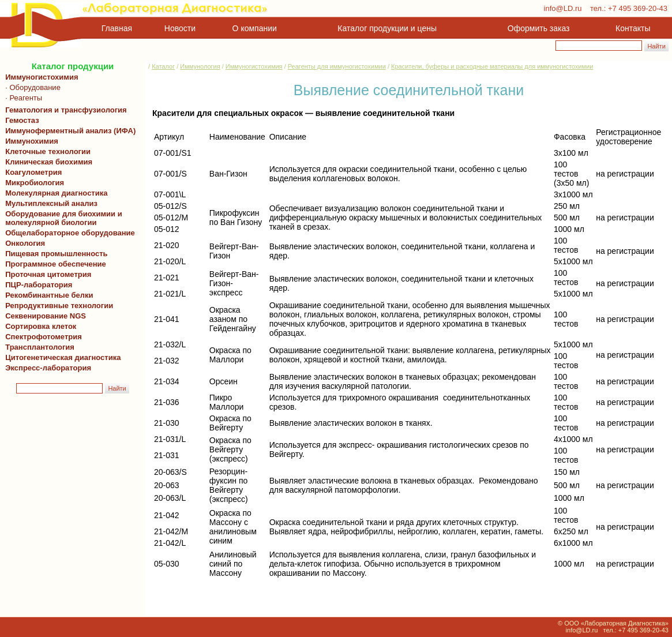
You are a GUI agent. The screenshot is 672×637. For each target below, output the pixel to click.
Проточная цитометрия (46, 274)
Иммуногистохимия (40, 77)
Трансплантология (38, 347)
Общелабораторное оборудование (68, 233)
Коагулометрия (33, 172)
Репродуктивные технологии (57, 306)
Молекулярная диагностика (54, 193)
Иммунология (200, 66)
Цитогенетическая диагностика (61, 357)
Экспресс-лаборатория (48, 368)
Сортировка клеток (39, 326)
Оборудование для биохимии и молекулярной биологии (62, 218)
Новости (180, 28)
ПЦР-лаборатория (37, 285)
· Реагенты (22, 98)
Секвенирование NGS (44, 316)
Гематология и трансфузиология (64, 110)
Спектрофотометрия (44, 337)
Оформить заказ (539, 28)
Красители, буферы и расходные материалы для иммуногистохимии (492, 66)
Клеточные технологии (46, 151)
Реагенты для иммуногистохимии (337, 66)
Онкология (25, 243)
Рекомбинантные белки (47, 295)
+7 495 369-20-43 (638, 8)
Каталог (163, 66)
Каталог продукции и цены (387, 28)
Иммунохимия (32, 141)
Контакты (633, 28)
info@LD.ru (563, 8)
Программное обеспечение (56, 264)
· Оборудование (31, 87)
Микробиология (35, 183)
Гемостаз (22, 120)
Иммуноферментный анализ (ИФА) (68, 131)
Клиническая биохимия (47, 162)
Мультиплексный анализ (51, 203)
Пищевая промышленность (57, 254)
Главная (117, 28)
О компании (254, 28)
